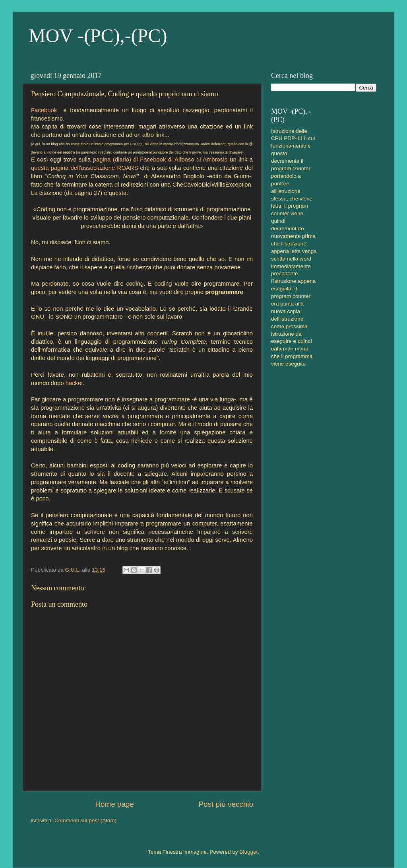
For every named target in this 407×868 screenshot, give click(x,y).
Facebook (44, 110)
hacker (74, 383)
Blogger (248, 852)
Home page (114, 804)
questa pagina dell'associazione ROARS (84, 168)
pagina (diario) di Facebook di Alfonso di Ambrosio (160, 160)
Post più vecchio (226, 804)
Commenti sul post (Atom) (85, 820)
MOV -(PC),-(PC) (98, 36)
